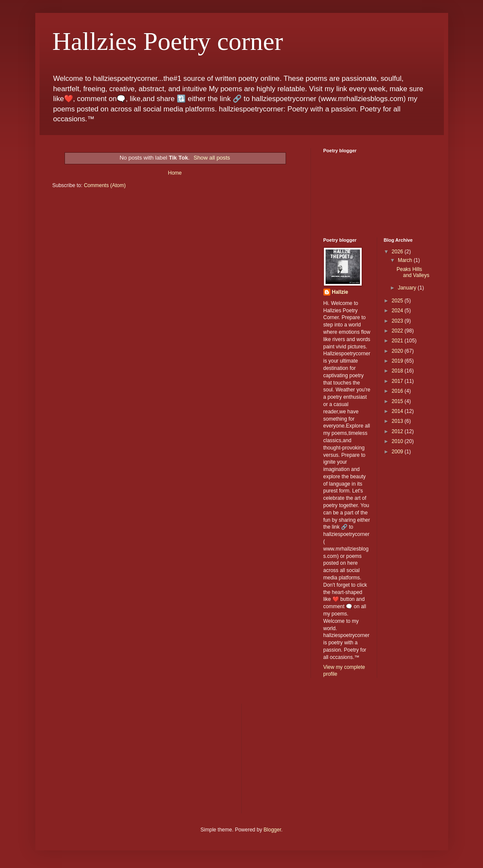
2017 (398, 381)
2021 (398, 341)
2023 (398, 321)
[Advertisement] (117, 757)
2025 (398, 301)
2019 (398, 361)
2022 (398, 331)
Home (175, 173)
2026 (398, 252)
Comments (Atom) (105, 185)
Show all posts (212, 158)
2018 (398, 371)
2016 (398, 391)
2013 (398, 421)
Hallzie (340, 292)
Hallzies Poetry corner (168, 41)
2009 (398, 452)
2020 (398, 351)
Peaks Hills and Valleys (413, 272)
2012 (398, 431)
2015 (398, 401)
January (408, 288)
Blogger (272, 830)
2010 (398, 441)
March (406, 260)
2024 (398, 311)
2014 (398, 411)
